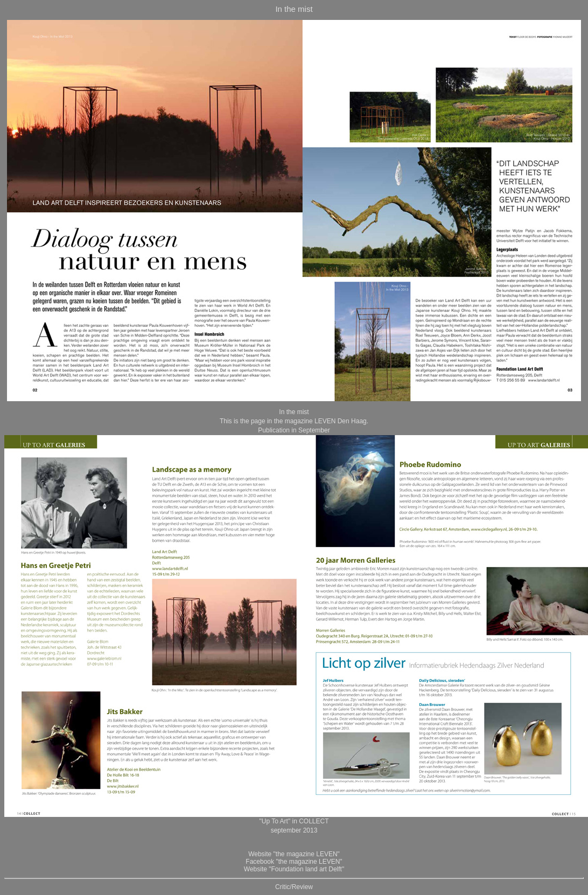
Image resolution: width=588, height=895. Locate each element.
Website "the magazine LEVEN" (294, 854)
